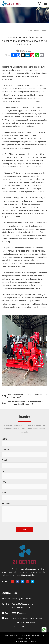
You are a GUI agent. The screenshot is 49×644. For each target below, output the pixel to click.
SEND (24, 529)
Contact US (9, 592)
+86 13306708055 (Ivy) (21, 607)
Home (30, 31)
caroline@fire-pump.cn (21, 598)
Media (37, 31)
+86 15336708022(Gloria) (22, 603)
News (44, 31)
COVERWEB (34, 641)
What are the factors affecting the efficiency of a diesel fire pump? (26, 396)
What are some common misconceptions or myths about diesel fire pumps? (27, 403)
